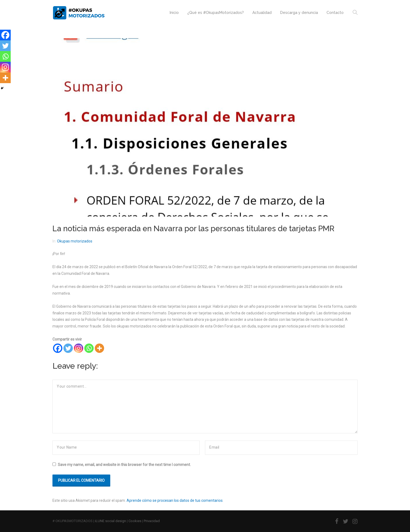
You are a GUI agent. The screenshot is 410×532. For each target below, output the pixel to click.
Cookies (135, 521)
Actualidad (262, 13)
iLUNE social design (111, 521)
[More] (99, 348)
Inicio (174, 13)
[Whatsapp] (89, 348)
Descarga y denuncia (299, 13)
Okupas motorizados (75, 241)
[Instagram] (79, 348)
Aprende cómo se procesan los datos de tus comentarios (175, 500)
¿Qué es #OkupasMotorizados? (216, 13)
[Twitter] (68, 348)
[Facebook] (58, 348)
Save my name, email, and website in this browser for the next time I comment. (124, 465)
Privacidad (152, 521)
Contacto (335, 13)
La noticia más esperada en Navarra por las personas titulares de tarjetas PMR (193, 229)
